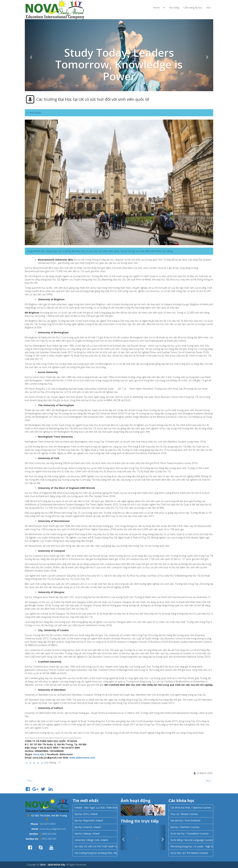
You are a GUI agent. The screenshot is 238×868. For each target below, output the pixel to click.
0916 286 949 (48, 839)
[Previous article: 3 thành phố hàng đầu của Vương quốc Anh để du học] (30, 781)
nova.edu (39, 754)
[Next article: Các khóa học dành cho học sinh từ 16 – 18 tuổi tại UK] (208, 781)
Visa (209, 8)
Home (157, 8)
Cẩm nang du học (193, 8)
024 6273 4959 (48, 824)
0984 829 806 (48, 834)
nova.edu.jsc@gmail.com (53, 829)
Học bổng (174, 8)
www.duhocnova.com (82, 758)
